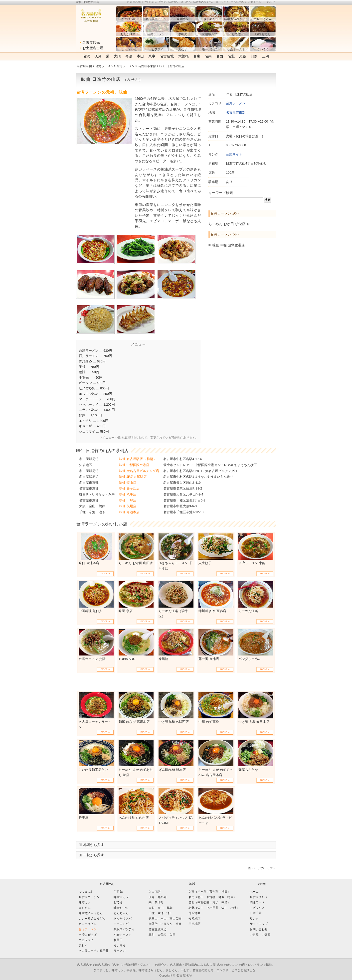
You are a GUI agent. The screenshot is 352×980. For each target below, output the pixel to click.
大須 (117, 56)
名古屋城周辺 (158, 929)
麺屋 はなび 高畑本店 (134, 722)
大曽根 (183, 56)
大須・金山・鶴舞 (92, 506)
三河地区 (194, 924)
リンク (254, 919)
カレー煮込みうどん (92, 919)
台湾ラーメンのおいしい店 (102, 524)
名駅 (86, 56)
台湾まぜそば (88, 935)
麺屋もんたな (248, 770)
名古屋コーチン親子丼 (94, 951)
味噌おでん (121, 908)
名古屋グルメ (259, 897)
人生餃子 (205, 563)
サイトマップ (259, 924)
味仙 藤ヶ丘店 (129, 488)
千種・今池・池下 (92, 512)
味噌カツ (85, 902)
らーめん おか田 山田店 (136, 563)
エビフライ (86, 940)
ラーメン (120, 951)
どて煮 (118, 902)
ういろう (120, 946)
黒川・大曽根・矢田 (162, 935)
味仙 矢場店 (128, 506)
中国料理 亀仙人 (90, 611)
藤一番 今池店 (209, 659)
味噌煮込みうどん (91, 913)
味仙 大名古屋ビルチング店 (139, 471)
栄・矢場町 (156, 902)
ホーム (254, 892)
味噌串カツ (121, 897)
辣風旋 (163, 659)
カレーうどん (88, 924)
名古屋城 (167, 56)
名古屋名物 (84, 66)
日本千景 (256, 913)
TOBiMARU (127, 659)
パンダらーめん (250, 659)
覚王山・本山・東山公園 (165, 919)
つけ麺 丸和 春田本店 (254, 722)
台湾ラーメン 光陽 (92, 659)
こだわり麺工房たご (93, 770)
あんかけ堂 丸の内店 (134, 818)
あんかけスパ (123, 919)
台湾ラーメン (104, 66)
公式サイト (234, 154)
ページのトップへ (264, 868)
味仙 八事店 (128, 494)
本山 (140, 56)
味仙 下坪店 (128, 500)
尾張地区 (194, 913)
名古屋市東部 (236, 112)
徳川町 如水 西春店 (212, 611)
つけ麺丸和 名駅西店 (174, 722)
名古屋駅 (155, 892)
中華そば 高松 (209, 722)
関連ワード (257, 902)
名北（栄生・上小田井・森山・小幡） (214, 908)
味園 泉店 (126, 611)
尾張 (243, 56)
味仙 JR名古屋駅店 (133, 477)
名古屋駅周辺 (89, 459)
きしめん (85, 908)
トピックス (257, 908)
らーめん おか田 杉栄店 (227, 224)
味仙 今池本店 (129, 512)
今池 (129, 56)
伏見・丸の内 (158, 897)
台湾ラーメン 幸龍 (252, 563)
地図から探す (94, 845)
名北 (231, 56)
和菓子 (118, 940)
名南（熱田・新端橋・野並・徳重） (212, 897)
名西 (220, 56)
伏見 (98, 56)
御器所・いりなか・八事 (97, 494)
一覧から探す (94, 855)
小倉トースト (123, 935)
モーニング (121, 924)
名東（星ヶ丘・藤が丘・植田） (209, 892)
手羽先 (118, 892)
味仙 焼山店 (128, 483)
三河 (266, 56)
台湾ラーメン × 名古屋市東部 (136, 66)
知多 (254, 56)
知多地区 (86, 465)
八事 (152, 56)
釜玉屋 (84, 818)
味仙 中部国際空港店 (229, 245)
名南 (208, 56)
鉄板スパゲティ (124, 929)
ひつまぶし (86, 892)
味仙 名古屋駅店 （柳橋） (138, 459)
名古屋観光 (91, 42)
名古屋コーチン (89, 897)
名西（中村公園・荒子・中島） (209, 902)
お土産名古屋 (93, 48)
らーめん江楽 (248, 611)
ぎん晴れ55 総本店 (172, 770)
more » (105, 573)
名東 (197, 56)
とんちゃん (121, 913)
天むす (83, 946)
